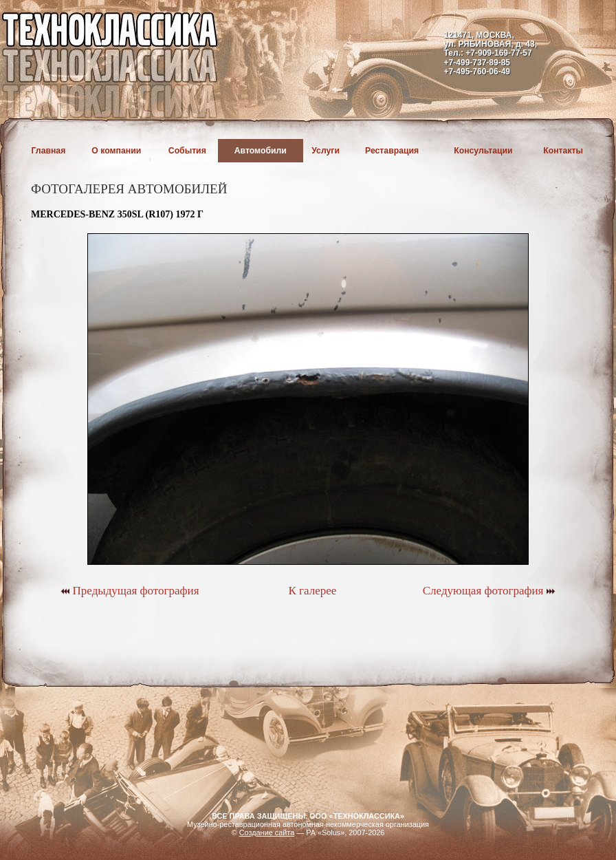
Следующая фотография (489, 591)
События (187, 151)
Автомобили (261, 151)
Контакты (563, 151)
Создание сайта (267, 832)
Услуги (326, 151)
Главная (49, 151)
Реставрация (392, 151)
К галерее (312, 591)
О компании (116, 151)
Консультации (483, 151)
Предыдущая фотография (130, 591)
